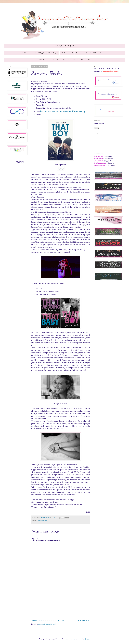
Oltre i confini (53, 53)
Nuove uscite (61, 60)
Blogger (87, 639)
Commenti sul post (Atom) (47, 624)
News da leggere (40, 53)
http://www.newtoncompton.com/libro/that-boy (63, 111)
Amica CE (94, 53)
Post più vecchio (84, 620)
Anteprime (104, 53)
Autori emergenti (82, 53)
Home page (59, 46)
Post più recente (37, 620)
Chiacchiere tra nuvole (46, 60)
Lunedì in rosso (27, 53)
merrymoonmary (69, 639)
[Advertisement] (61, 602)
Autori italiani (73, 60)
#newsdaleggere (42, 520)
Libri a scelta (85, 60)
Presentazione (69, 46)
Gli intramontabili (67, 53)
